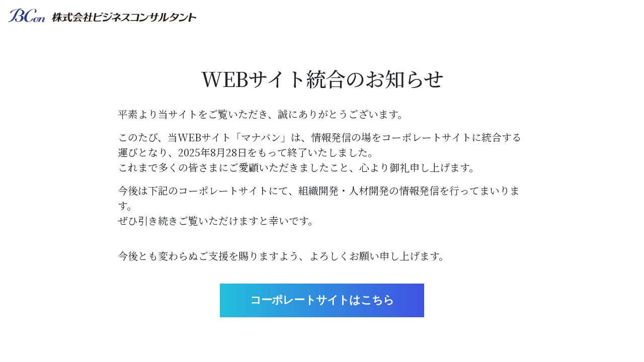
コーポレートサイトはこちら (322, 300)
